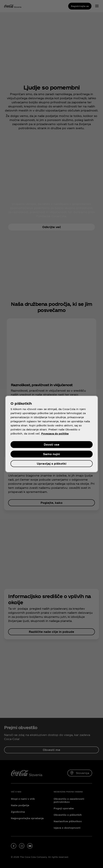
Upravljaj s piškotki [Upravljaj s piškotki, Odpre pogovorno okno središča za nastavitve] (52, 464)
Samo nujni (52, 454)
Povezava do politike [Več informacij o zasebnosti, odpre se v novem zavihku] (55, 434)
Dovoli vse (52, 444)
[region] (52, 434)
